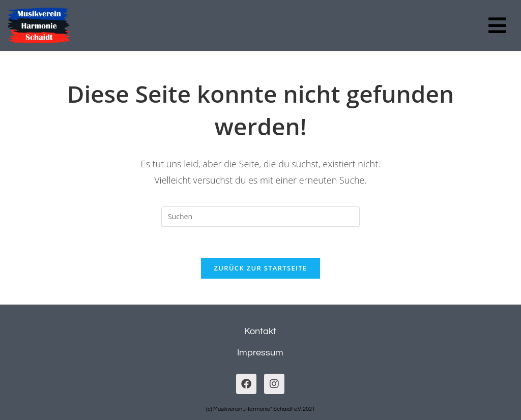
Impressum (260, 353)
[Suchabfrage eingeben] (260, 217)
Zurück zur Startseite (261, 268)
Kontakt (260, 331)
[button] (497, 25)
